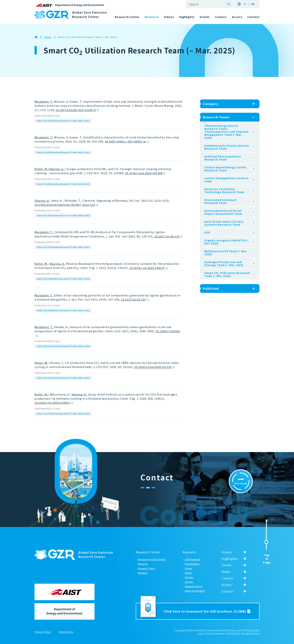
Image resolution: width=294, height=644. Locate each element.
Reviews (189, 577)
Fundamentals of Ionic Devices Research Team (227, 147)
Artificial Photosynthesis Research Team (223, 158)
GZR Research (192, 559)
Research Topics (194, 586)
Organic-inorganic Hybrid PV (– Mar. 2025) (226, 242)
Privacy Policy (43, 632)
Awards (189, 582)
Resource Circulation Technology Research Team (224, 190)
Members (143, 573)
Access (227, 585)
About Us (143, 564)
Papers (189, 568)
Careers (227, 578)
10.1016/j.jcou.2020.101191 (153, 367)
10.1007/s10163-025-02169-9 (76, 110)
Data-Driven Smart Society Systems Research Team (224, 223)
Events (227, 565)
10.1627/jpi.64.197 (133, 299)
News (226, 572)
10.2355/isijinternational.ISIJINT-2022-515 (65, 205)
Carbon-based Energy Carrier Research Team (225, 169)
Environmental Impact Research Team (221, 201)
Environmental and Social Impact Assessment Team (223, 212)
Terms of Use (66, 632)
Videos (227, 552)
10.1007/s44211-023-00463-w (125, 141)
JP (244, 4)
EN (253, 4)
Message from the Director (152, 559)
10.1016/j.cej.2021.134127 (147, 268)
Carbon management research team (226, 180)
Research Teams (147, 568)
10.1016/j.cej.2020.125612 (52, 403)
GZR (207, 232)
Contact (228, 591)
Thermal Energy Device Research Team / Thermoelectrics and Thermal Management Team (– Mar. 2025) (226, 132)
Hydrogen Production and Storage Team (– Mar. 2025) (224, 263)
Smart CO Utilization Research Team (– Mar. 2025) (63, 121)
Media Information (195, 591)
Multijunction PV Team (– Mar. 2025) (226, 253)
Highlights (230, 559)
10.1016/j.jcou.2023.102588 (144, 173)
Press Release (192, 564)
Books (188, 573)
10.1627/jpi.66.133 (167, 236)
